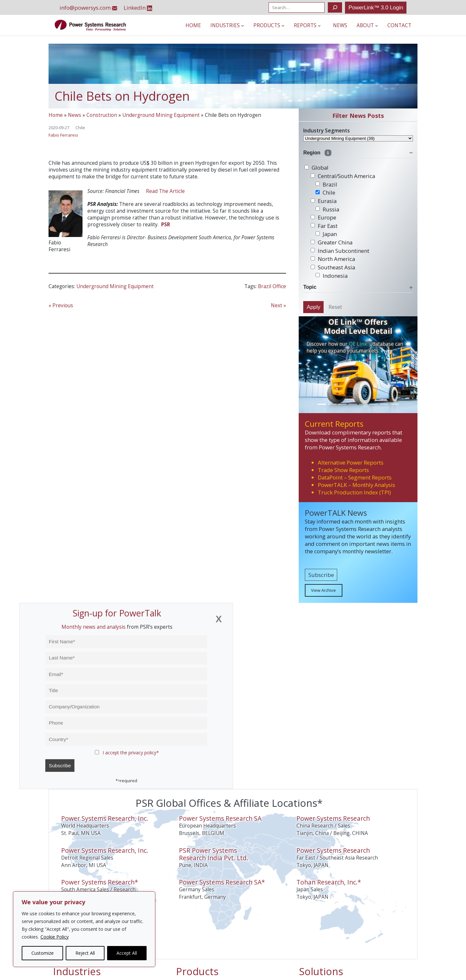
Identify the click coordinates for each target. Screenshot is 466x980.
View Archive (323, 590)
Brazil (326, 184)
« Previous (61, 305)
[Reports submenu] (319, 25)
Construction (102, 115)
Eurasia (324, 201)
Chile (80, 128)
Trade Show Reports (343, 470)
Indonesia (332, 276)
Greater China (332, 242)
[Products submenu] (283, 25)
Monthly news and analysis (94, 627)
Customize (43, 953)
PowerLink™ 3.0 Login (376, 8)
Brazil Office (272, 286)
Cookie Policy (55, 937)
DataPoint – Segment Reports (355, 477)
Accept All (127, 953)
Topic (310, 287)
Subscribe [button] (321, 575)
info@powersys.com (89, 8)
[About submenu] (377, 25)
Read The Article (165, 191)
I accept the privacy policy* (131, 753)
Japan (326, 234)
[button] (308, 365)
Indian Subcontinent (340, 251)
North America (333, 259)
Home (56, 115)
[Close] (219, 619)
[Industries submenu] (243, 25)
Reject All (85, 953)
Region (317, 153)
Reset (335, 307)
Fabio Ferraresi (63, 135)
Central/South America (343, 176)
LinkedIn (138, 8)
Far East (324, 226)
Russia (327, 209)
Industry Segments (327, 130)
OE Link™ (360, 344)
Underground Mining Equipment (161, 115)
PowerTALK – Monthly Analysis (356, 485)
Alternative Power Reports (351, 462)
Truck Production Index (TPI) (354, 492)
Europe (323, 217)
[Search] (335, 7)
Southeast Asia (333, 267)
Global (316, 168)
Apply (314, 307)
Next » (278, 305)
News (75, 115)
